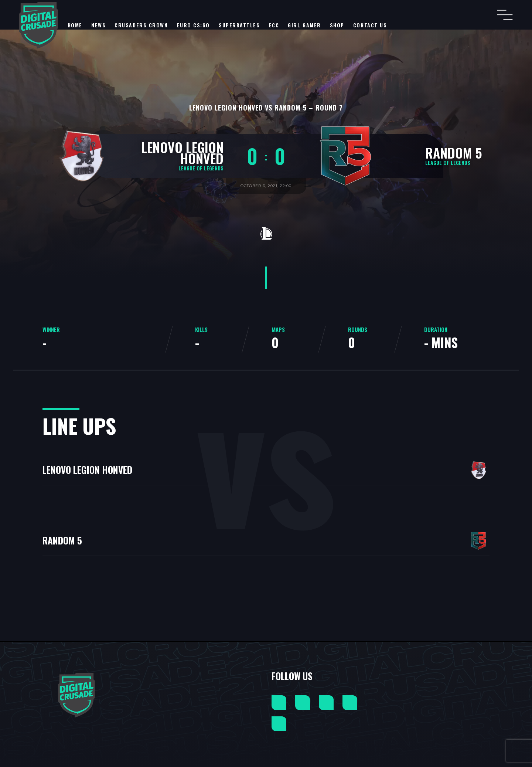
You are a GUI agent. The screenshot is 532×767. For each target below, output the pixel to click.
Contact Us (370, 25)
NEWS (98, 25)
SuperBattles (239, 25)
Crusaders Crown (141, 25)
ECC (274, 25)
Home (75, 25)
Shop (337, 25)
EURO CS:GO (193, 25)
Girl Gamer (304, 25)
